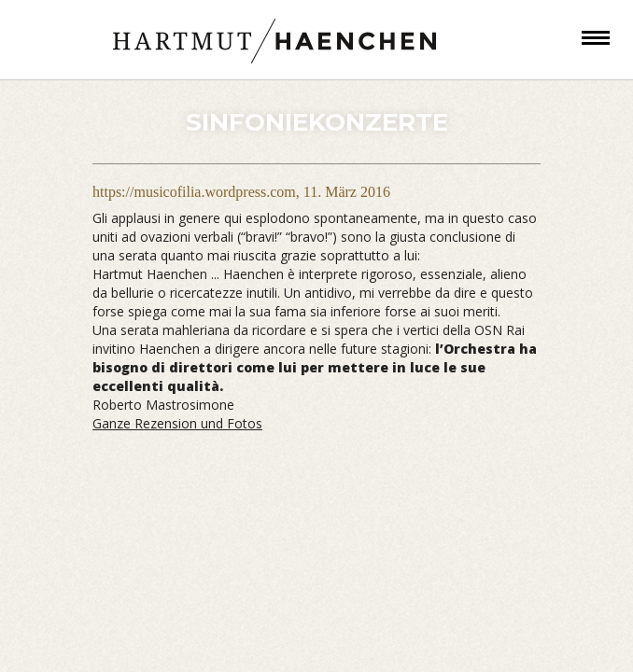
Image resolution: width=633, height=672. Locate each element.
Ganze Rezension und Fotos (177, 423)
